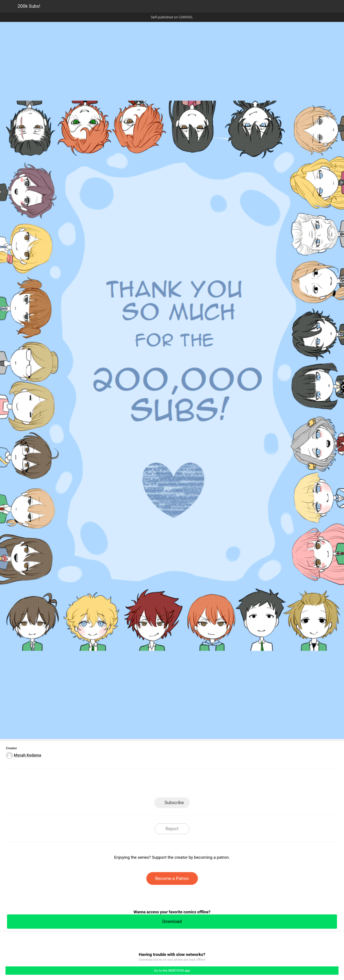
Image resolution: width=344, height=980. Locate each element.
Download (172, 921)
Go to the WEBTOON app (172, 971)
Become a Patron (172, 878)
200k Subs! (29, 6)
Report (172, 829)
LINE (133, 785)
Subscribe (174, 803)
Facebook (152, 785)
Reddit (212, 785)
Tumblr (192, 785)
